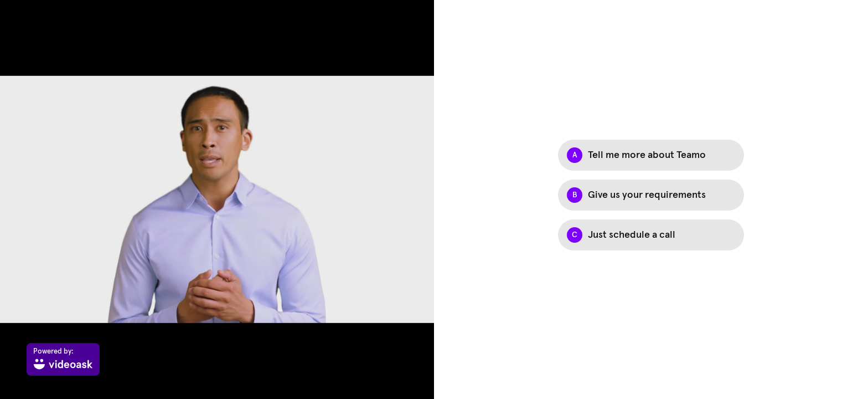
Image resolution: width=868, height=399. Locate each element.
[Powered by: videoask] (63, 359)
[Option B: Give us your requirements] (651, 195)
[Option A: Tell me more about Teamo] (651, 155)
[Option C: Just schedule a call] (651, 235)
